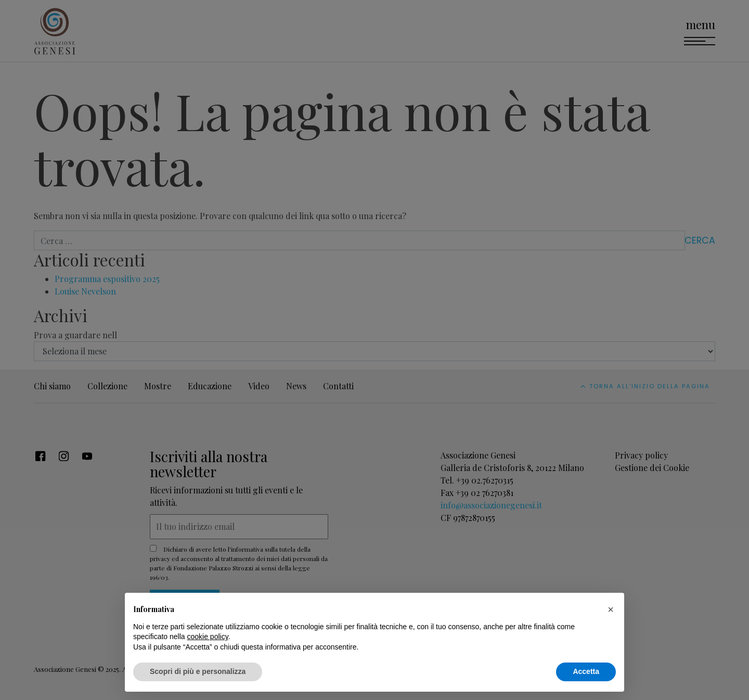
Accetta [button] (586, 671)
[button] (611, 609)
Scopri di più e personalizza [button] (198, 671)
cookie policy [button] (208, 637)
